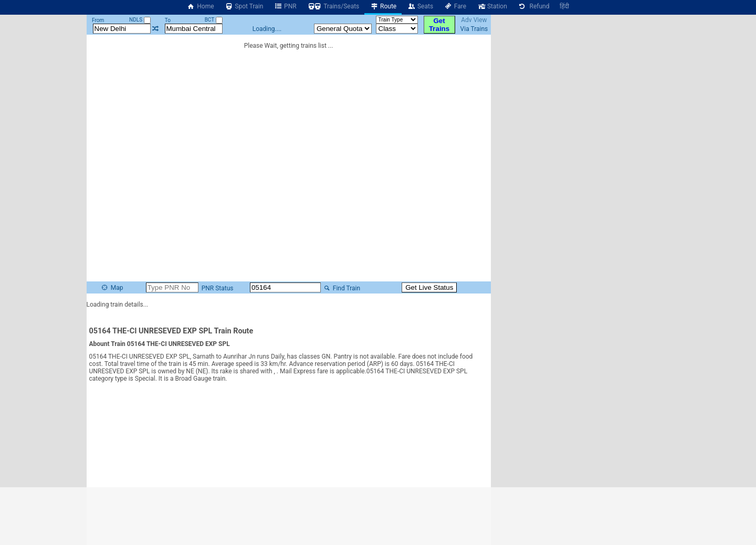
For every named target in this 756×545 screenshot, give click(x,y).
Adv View (474, 20)
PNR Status (217, 288)
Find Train (341, 288)
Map (112, 288)
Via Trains (474, 29)
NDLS (140, 20)
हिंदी (564, 6)
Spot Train (244, 6)
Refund (534, 6)
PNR (285, 6)
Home (201, 6)
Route (383, 6)
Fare (455, 6)
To (168, 20)
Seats (420, 6)
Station (492, 6)
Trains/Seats (333, 6)
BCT (214, 20)
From (98, 20)
